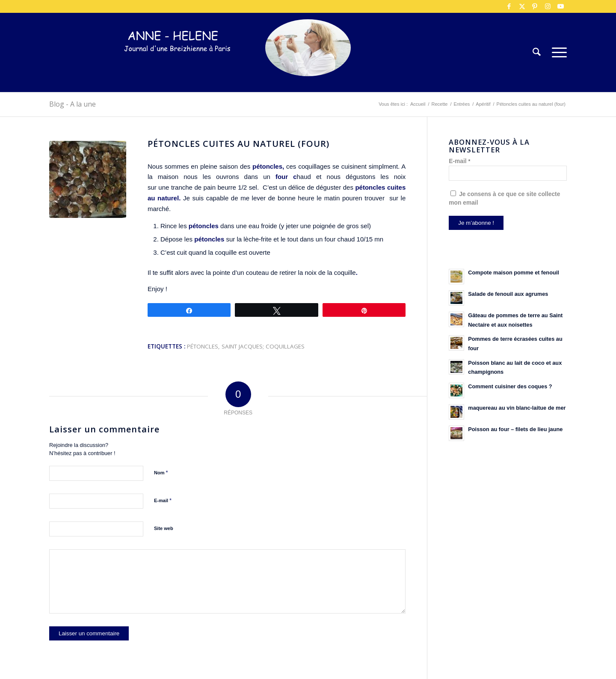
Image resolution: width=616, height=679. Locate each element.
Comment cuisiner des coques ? (510, 386)
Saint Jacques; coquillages (263, 346)
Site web (164, 528)
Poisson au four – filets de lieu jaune (515, 429)
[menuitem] (537, 52)
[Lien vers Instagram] (548, 6)
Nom (161, 472)
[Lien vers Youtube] (560, 6)
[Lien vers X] (522, 6)
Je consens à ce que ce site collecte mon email (504, 198)
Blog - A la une (73, 104)
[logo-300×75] (178, 65)
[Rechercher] (537, 52)
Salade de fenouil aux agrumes (508, 294)
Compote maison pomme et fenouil (514, 272)
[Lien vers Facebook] (509, 6)
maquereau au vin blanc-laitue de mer (517, 408)
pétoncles (203, 346)
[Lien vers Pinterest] (535, 6)
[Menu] (557, 52)
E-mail (163, 500)
